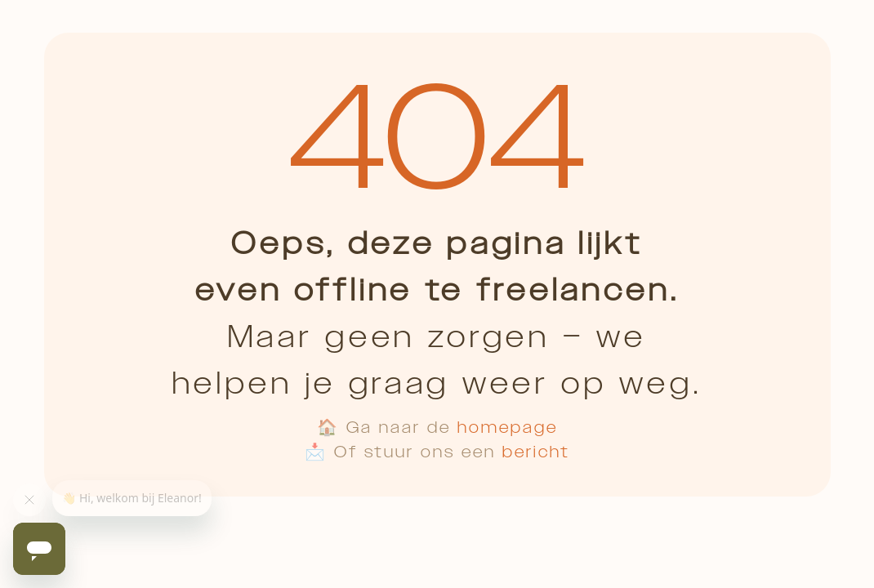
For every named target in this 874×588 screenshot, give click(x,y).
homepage (508, 427)
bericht (536, 452)
